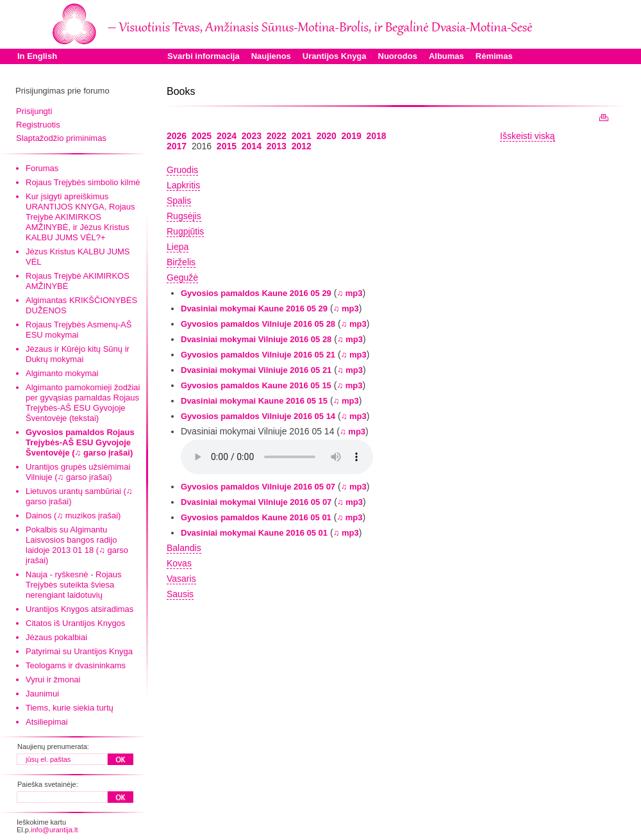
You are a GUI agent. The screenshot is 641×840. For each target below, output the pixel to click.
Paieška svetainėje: (48, 784)
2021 (302, 136)
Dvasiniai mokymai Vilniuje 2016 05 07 (256, 502)
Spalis (179, 201)
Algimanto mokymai (62, 373)
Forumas (42, 168)
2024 (227, 136)
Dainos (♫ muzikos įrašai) (73, 515)
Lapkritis (183, 185)
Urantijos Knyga (335, 56)
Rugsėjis (184, 216)
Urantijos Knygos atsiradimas (79, 609)
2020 (327, 136)
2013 (277, 146)
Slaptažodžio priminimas (61, 138)
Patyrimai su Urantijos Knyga (79, 651)
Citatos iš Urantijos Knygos (75, 623)
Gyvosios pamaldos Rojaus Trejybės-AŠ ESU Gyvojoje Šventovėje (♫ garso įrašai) (80, 442)
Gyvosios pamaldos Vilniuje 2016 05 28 (258, 324)
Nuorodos (398, 56)
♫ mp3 (349, 293)
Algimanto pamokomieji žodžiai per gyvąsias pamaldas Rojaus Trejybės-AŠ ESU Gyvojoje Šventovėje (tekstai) (83, 403)
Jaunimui (42, 694)
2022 (277, 136)
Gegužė (182, 277)
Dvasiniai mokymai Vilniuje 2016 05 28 (256, 339)
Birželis (181, 262)
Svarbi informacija (204, 56)
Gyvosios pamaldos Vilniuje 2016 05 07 (258, 487)
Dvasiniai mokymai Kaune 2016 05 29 (254, 309)
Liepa (178, 247)
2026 (177, 136)
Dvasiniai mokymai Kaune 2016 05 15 (254, 401)
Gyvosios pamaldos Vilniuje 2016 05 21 (258, 355)
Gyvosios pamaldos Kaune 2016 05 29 (256, 293)
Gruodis (182, 170)
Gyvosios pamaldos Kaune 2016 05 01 (256, 517)
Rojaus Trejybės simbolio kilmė (83, 182)
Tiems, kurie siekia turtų (70, 708)
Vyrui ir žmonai (53, 679)
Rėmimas (494, 56)
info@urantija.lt (54, 830)
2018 (377, 136)
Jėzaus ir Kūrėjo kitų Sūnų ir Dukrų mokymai (78, 354)
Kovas (179, 563)
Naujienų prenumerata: (53, 746)
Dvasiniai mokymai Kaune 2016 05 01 (254, 533)
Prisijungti (34, 111)
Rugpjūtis (185, 231)
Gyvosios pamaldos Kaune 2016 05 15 (256, 385)
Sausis (180, 594)
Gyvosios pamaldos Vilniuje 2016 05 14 (258, 416)
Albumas (446, 56)
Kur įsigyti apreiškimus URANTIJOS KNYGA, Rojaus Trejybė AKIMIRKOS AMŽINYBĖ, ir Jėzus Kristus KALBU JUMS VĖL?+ (80, 217)
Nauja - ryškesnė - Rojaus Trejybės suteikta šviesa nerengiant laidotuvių (74, 585)
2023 (252, 136)
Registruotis (38, 125)
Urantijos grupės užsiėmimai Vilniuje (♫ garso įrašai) (78, 472)
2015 (227, 146)
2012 (302, 146)
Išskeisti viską (528, 136)
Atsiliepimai (47, 722)
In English (37, 56)
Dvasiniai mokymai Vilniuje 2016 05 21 (256, 370)
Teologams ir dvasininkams (76, 665)
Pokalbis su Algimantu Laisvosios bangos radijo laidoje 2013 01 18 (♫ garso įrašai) (77, 545)
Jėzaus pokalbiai (56, 637)
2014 (252, 146)
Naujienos (271, 56)
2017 (177, 146)
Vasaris (181, 579)
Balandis (184, 548)
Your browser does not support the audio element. (277, 457)
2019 (352, 136)
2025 (202, 136)
